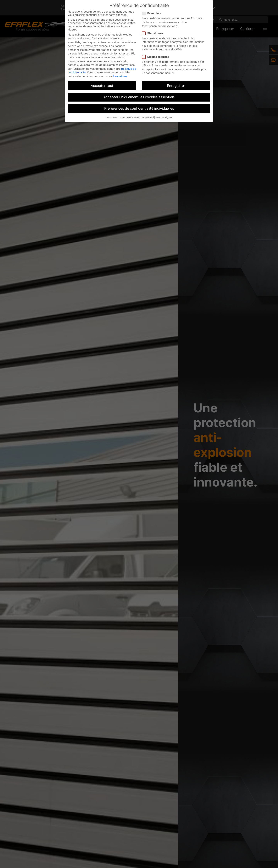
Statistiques (154, 33)
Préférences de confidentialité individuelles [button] (139, 108)
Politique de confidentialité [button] (140, 117)
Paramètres (120, 76)
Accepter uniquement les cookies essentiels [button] (139, 97)
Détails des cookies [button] (116, 117)
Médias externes (157, 57)
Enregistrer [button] (176, 86)
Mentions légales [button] (164, 117)
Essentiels (153, 13)
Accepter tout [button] (102, 86)
